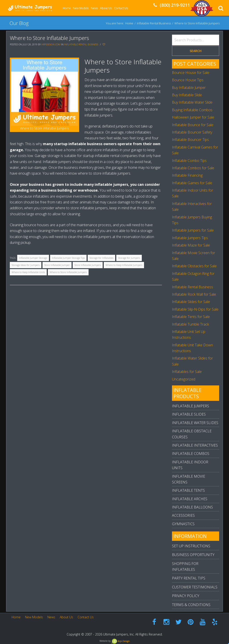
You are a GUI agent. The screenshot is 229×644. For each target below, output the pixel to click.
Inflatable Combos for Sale (193, 168)
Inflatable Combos (191, 454)
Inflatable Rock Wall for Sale (194, 294)
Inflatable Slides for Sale (191, 302)
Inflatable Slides (189, 414)
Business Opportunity (193, 555)
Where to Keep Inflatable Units (28, 272)
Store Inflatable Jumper (57, 265)
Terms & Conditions (191, 605)
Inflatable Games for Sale (192, 183)
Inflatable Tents (188, 490)
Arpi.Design (121, 641)
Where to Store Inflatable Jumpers (49, 38)
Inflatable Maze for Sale (191, 245)
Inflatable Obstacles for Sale (194, 266)
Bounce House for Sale (191, 73)
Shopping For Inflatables (185, 567)
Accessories (183, 515)
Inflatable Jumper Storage (33, 258)
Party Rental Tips (189, 578)
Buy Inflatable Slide (187, 95)
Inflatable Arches (190, 499)
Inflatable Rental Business (154, 23)
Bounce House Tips (188, 80)
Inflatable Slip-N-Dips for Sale (195, 309)
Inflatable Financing (187, 175)
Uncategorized (184, 379)
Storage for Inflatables (101, 258)
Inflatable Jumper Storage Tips (68, 258)
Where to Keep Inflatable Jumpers (124, 265)
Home (129, 23)
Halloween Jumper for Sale (193, 117)
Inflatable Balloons (192, 507)
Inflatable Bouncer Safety (192, 132)
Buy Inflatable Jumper (189, 88)
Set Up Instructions (191, 546)
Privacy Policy (186, 596)
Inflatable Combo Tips (189, 161)
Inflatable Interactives (195, 445)
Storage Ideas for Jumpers (26, 265)
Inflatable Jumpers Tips (190, 238)
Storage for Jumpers (129, 258)
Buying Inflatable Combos (192, 110)
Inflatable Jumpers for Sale (193, 230)
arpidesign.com (51, 44)
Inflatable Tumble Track (190, 324)
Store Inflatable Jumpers (88, 265)
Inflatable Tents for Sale (191, 317)
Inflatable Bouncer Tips (190, 140)
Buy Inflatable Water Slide (192, 102)
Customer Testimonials (195, 587)
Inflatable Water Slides (195, 423)
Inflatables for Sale (187, 372)
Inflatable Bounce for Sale (193, 125)
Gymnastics (183, 524)
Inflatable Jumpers (191, 406)
